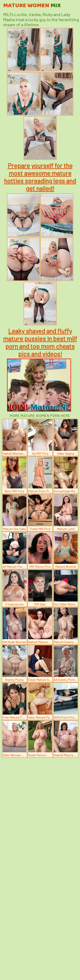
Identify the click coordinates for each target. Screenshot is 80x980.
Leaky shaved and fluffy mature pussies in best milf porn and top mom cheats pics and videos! (40, 342)
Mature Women (32, 6)
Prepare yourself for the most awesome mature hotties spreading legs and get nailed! (40, 177)
